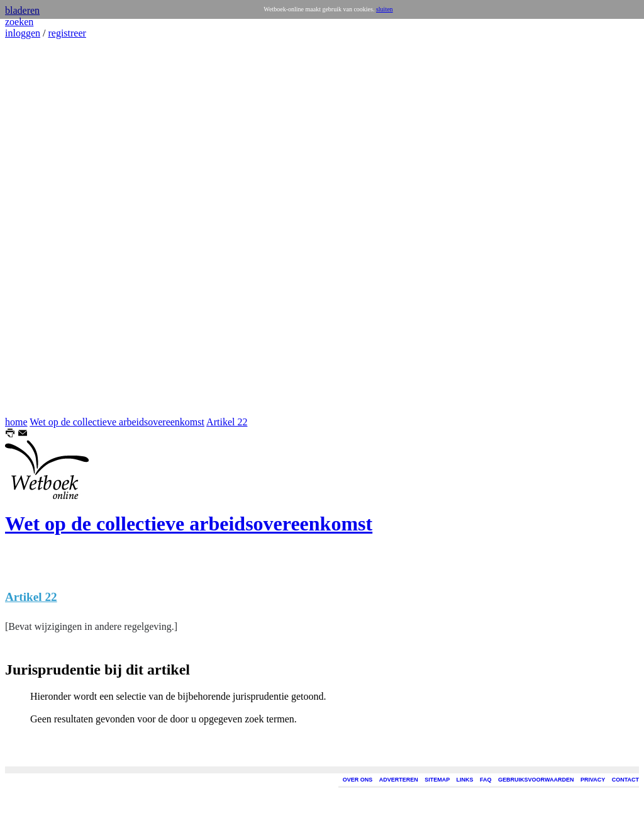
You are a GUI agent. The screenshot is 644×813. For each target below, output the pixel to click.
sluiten (385, 9)
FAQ (486, 780)
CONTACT (625, 780)
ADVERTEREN (399, 780)
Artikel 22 (227, 422)
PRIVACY (593, 780)
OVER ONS (358, 780)
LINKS (465, 780)
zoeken (19, 22)
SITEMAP (437, 780)
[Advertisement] (43, 228)
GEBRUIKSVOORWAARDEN (536, 780)
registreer (67, 33)
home (16, 422)
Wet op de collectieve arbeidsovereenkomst (117, 422)
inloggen (23, 33)
